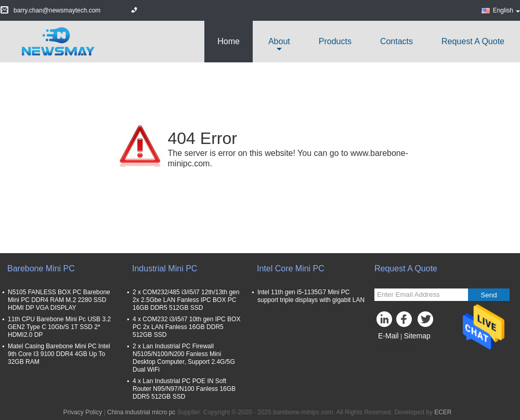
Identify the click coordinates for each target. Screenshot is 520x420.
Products (335, 41)
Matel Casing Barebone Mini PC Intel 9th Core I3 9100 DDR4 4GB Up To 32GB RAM (59, 354)
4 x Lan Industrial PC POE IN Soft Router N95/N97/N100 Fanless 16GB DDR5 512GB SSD (184, 389)
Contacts (396, 41)
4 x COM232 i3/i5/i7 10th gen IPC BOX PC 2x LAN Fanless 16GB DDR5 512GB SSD (186, 327)
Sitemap (417, 336)
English (506, 10)
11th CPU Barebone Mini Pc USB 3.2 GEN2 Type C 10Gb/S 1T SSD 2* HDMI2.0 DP (59, 327)
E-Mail (388, 336)
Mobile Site (393, 349)
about (279, 41)
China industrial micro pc (141, 412)
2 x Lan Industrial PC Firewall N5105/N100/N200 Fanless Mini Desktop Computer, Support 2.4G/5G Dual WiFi (184, 358)
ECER (443, 412)
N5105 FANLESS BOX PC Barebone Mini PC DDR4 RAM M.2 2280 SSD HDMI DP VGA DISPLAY (59, 300)
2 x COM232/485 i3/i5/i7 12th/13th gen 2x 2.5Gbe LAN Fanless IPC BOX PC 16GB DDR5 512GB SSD (186, 300)
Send (489, 295)
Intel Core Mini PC (291, 268)
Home (229, 41)
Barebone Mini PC (41, 268)
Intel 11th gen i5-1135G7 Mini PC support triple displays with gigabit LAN (311, 296)
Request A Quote (473, 41)
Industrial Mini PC (165, 268)
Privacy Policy (83, 412)
